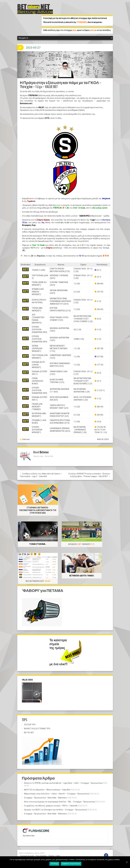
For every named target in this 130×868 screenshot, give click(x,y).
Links (58, 853)
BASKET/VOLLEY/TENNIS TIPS (37, 726)
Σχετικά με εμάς (27, 853)
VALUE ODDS (104, 437)
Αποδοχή (55, 864)
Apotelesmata (29, 833)
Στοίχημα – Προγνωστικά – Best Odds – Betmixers (45, 795)
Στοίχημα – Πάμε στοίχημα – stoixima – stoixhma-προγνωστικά (47, 856)
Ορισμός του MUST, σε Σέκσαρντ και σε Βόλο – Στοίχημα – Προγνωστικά (55, 807)
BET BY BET (29, 730)
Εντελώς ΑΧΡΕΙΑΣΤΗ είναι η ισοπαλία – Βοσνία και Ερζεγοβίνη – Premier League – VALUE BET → (89, 472)
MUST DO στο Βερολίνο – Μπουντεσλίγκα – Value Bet (47, 787)
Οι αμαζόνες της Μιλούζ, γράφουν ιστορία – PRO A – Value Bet (51, 803)
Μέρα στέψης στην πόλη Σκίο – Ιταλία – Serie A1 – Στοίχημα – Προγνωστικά (57, 791)
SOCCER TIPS (30, 722)
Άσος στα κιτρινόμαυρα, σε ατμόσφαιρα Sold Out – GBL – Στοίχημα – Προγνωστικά (59, 799)
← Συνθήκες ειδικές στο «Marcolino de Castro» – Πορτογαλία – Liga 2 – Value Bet (41, 472)
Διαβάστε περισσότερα (71, 864)
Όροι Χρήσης (41, 853)
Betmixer (26, 437)
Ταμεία (51, 853)
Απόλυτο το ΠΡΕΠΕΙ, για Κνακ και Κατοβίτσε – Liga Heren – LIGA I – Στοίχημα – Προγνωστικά (63, 780)
